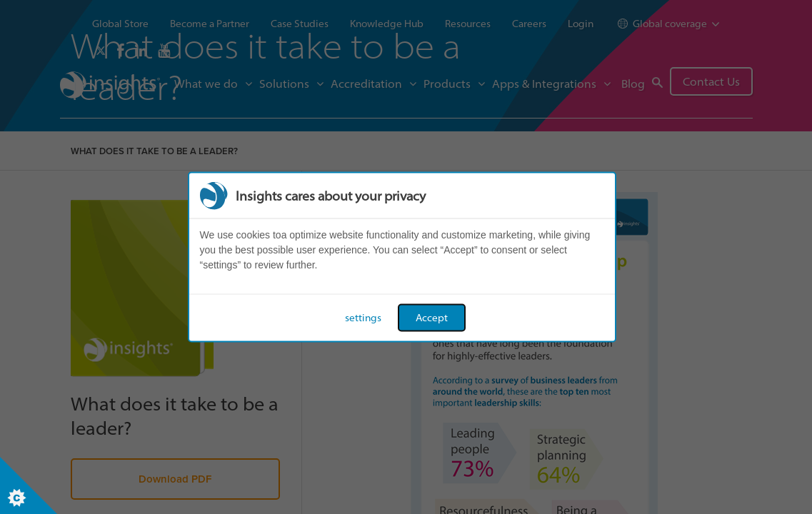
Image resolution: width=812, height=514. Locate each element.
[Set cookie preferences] (29, 485)
